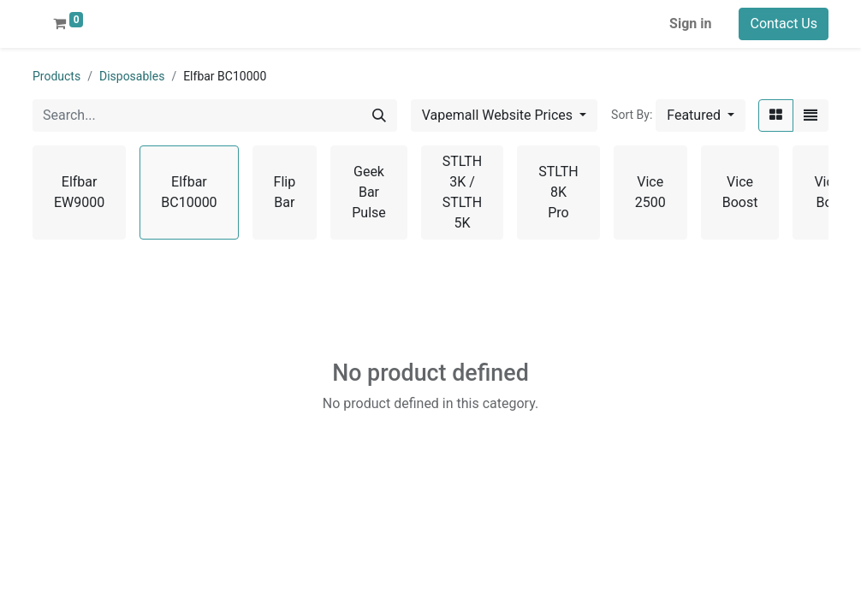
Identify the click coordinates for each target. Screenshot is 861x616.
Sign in (690, 24)
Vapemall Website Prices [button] (499, 115)
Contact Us (784, 24)
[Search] (379, 115)
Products (56, 76)
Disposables (132, 76)
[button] (701, 115)
